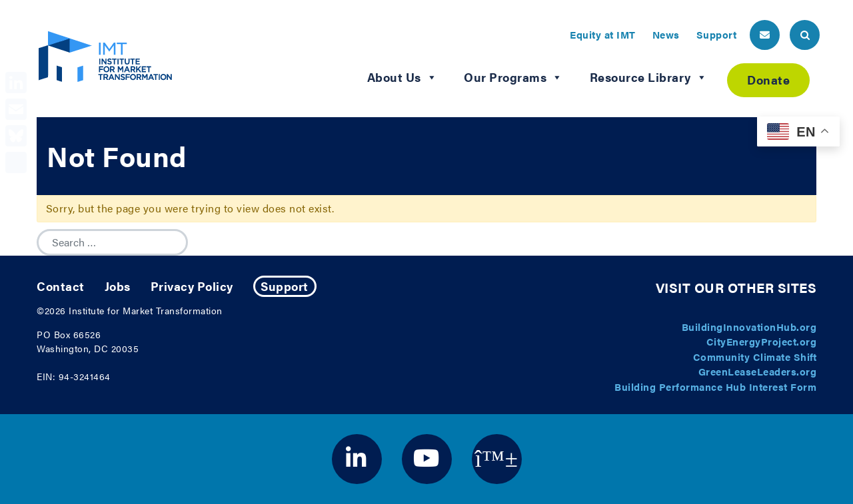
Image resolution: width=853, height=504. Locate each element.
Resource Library (649, 77)
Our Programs (513, 77)
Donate (768, 80)
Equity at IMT (603, 34)
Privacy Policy (192, 286)
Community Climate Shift (755, 357)
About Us (403, 77)
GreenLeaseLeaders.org (758, 371)
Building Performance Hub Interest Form (715, 386)
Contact (61, 286)
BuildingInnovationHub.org (749, 327)
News (666, 34)
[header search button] (805, 35)
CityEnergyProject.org (762, 341)
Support (717, 34)
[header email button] (765, 35)
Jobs (118, 286)
